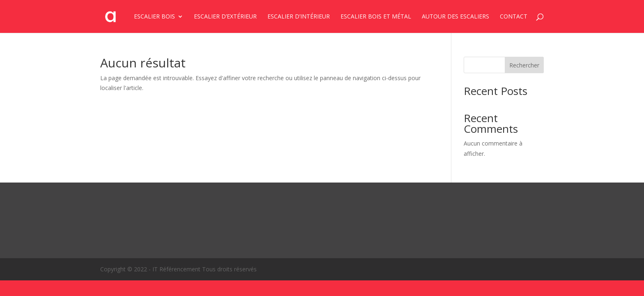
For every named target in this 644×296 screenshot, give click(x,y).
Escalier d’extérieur (225, 17)
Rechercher (524, 65)
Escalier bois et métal (376, 17)
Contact (514, 17)
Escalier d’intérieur (299, 17)
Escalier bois (154, 17)
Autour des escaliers (455, 17)
